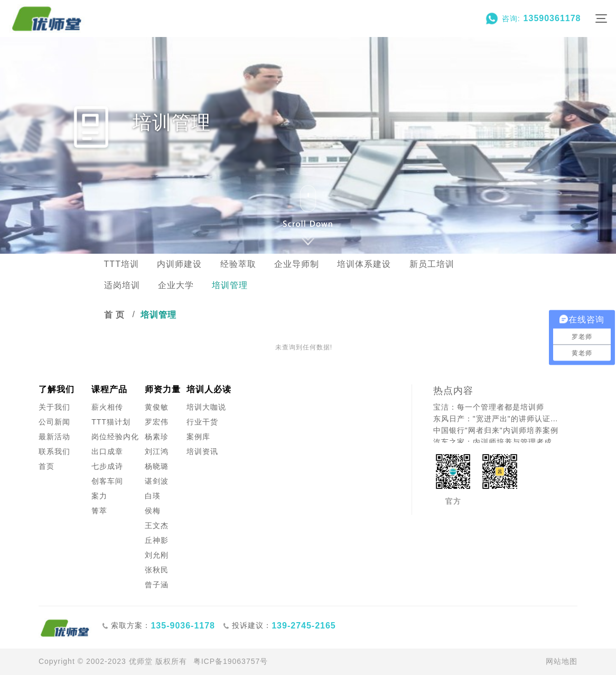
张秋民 (157, 570)
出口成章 (107, 451)
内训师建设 (179, 264)
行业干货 (202, 422)
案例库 (198, 437)
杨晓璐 (157, 466)
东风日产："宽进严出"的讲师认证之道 (497, 419)
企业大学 (176, 285)
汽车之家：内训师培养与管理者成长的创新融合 (497, 442)
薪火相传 (107, 407)
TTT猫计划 (111, 422)
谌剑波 (157, 481)
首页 (46, 466)
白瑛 (153, 496)
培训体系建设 (364, 264)
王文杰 (157, 525)
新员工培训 (432, 264)
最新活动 (54, 437)
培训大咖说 (206, 407)
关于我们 (54, 407)
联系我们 (54, 451)
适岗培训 (122, 285)
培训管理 (230, 285)
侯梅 (153, 511)
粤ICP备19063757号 (231, 661)
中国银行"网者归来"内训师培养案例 (496, 430)
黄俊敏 (157, 407)
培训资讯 (202, 451)
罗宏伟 (157, 422)
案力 (99, 496)
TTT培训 (122, 264)
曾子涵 (157, 585)
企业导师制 (297, 264)
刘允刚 (157, 555)
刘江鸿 (157, 451)
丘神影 (157, 540)
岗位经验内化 (115, 437)
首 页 (114, 315)
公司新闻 (54, 422)
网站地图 (562, 661)
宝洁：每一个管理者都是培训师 (489, 407)
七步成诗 (107, 466)
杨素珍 (157, 437)
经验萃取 (238, 264)
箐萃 (99, 511)
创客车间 (107, 481)
